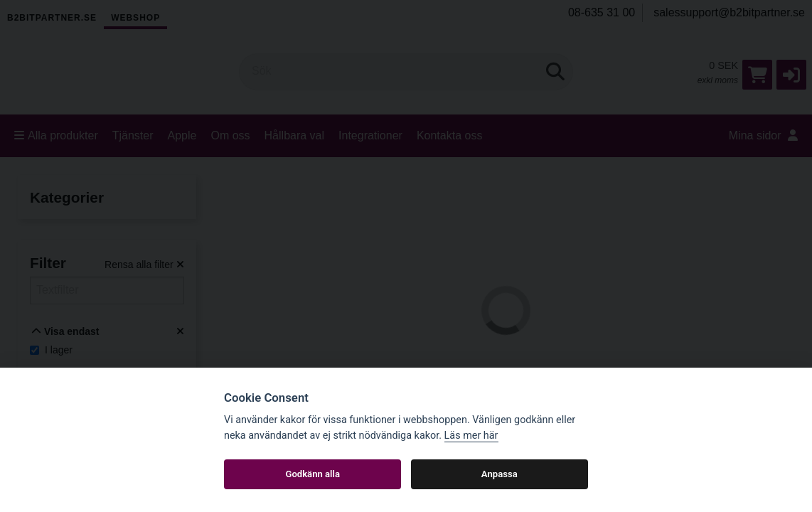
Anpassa (500, 474)
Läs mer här (471, 436)
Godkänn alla (312, 474)
